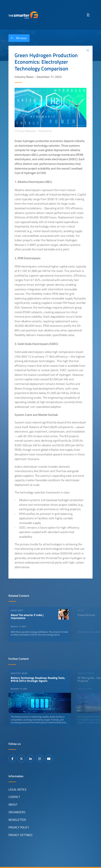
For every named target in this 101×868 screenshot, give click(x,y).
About (13, 805)
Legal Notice (18, 789)
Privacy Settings (20, 835)
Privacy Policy (19, 827)
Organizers (17, 812)
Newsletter (17, 820)
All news (18, 38)
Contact (14, 797)
